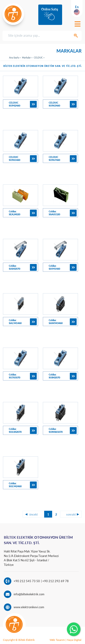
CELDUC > (39, 58)
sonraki (71, 514)
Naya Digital (74, 640)
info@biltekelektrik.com (29, 594)
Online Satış (50, 9)
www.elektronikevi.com (29, 607)
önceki (33, 514)
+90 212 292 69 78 (55, 581)
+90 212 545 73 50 (27, 581)
